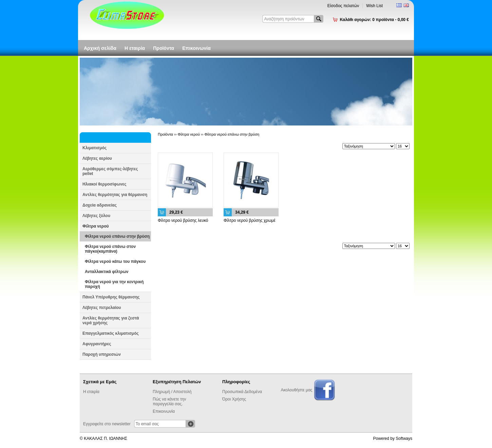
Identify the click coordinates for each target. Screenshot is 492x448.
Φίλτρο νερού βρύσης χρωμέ (250, 220)
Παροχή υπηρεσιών (102, 354)
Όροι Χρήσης (234, 399)
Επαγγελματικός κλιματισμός (111, 333)
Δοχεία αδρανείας (100, 205)
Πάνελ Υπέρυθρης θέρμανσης (111, 297)
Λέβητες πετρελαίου (102, 308)
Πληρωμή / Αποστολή (172, 392)
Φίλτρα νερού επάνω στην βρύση (117, 236)
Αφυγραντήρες (97, 344)
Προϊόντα (164, 48)
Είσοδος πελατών (343, 6)
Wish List (374, 6)
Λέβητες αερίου (97, 158)
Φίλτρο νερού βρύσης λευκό (183, 220)
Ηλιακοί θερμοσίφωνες (105, 184)
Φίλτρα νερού (96, 226)
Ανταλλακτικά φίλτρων (107, 272)
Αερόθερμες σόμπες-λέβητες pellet (110, 171)
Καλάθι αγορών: (374, 20)
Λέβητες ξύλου (96, 216)
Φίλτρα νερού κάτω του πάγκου (115, 261)
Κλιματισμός (94, 148)
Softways (404, 439)
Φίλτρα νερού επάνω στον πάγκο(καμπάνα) (110, 249)
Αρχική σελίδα (100, 48)
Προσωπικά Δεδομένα (242, 392)
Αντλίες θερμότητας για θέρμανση (115, 195)
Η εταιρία (135, 48)
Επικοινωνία (196, 48)
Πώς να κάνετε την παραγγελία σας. (169, 402)
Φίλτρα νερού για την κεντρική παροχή (114, 284)
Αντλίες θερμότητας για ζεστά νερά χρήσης (111, 320)
